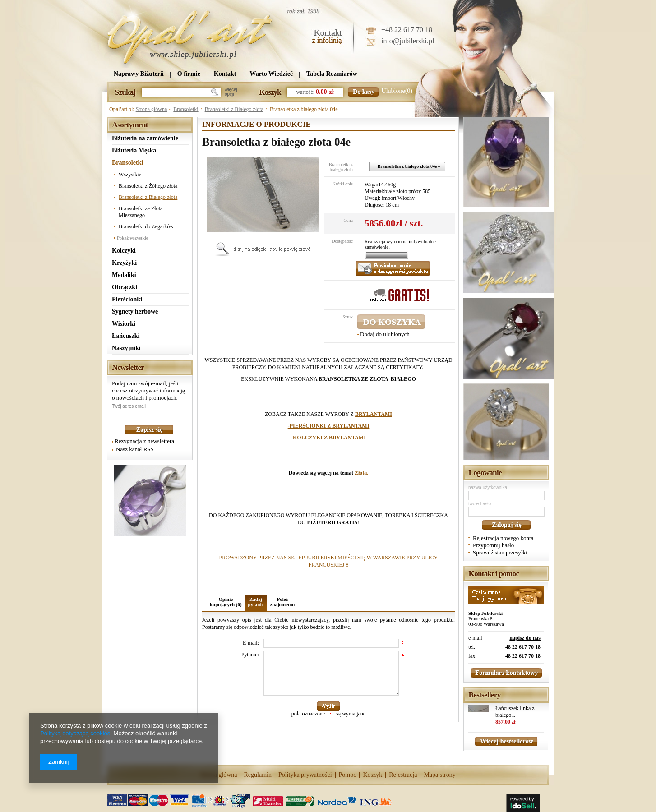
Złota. (361, 473)
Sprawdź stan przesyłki (500, 552)
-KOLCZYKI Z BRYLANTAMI (328, 438)
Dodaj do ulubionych (385, 334)
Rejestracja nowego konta (503, 538)
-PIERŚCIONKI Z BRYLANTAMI (329, 426)
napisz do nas (525, 638)
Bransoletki (186, 109)
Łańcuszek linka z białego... (515, 712)
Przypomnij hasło (493, 545)
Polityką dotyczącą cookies (75, 733)
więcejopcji (231, 92)
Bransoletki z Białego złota (234, 109)
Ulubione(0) (397, 91)
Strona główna (152, 109)
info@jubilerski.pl (408, 41)
